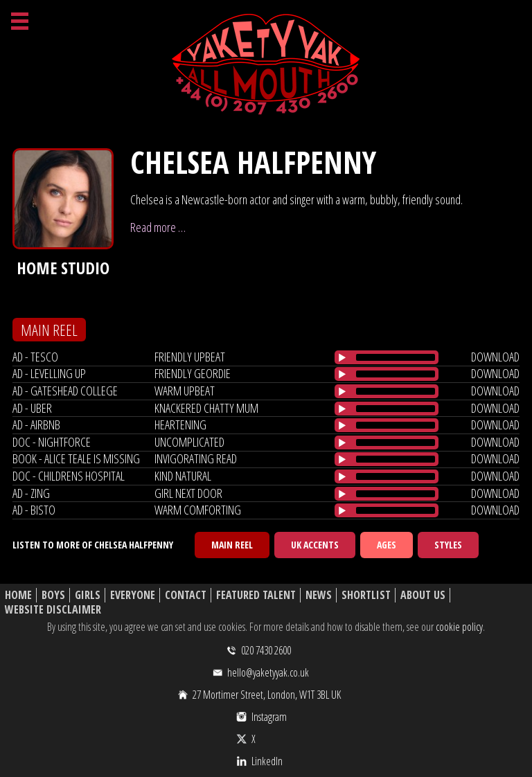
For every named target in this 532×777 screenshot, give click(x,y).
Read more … (158, 227)
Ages (387, 545)
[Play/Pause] (342, 357)
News (319, 595)
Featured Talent (256, 595)
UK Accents (315, 545)
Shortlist (366, 595)
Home (18, 595)
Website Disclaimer (53, 610)
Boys (53, 595)
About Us (423, 595)
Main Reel (232, 545)
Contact (186, 595)
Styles (448, 545)
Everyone (133, 595)
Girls (88, 595)
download (495, 357)
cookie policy (459, 627)
